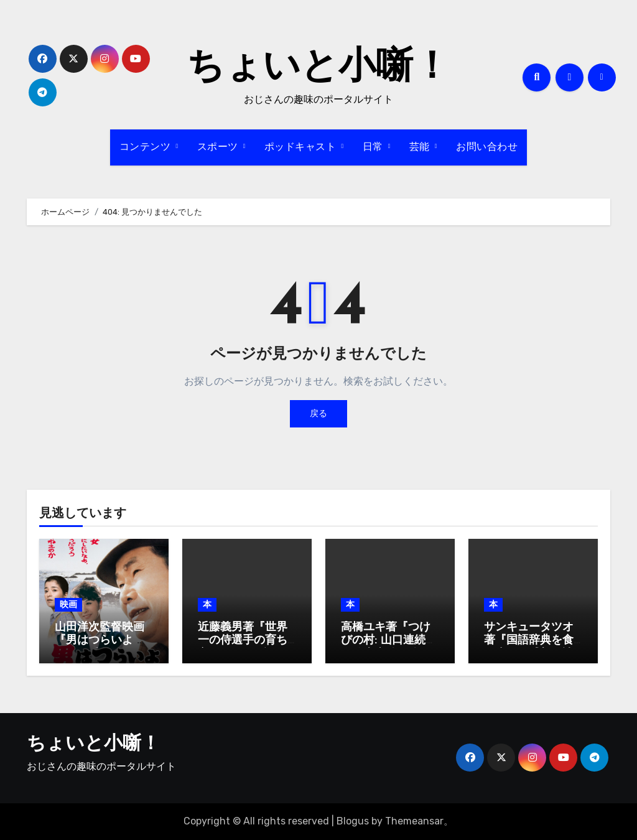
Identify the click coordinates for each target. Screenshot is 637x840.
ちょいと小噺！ (318, 68)
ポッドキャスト (302, 147)
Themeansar (414, 821)
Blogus (353, 821)
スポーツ (220, 147)
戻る (318, 413)
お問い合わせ (487, 147)
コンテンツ (147, 147)
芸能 (421, 147)
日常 (375, 147)
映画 (68, 604)
